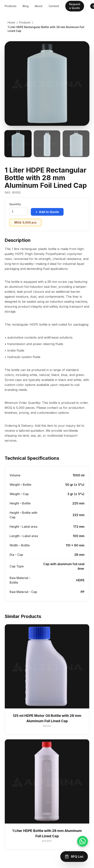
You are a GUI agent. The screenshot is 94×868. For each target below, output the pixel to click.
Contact (54, 6)
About (39, 6)
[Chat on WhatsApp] (83, 841)
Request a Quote (75, 6)
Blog (26, 6)
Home (11, 22)
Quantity (15, 204)
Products (11, 6)
